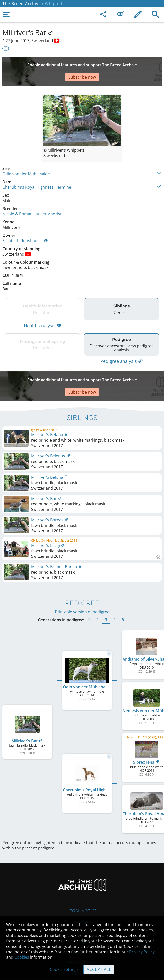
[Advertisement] (82, 64)
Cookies (22, 957)
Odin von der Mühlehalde (26, 159)
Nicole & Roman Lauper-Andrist (32, 199)
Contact (82, 897)
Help (82, 907)
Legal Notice (82, 886)
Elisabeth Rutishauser (25, 226)
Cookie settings (64, 969)
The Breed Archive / (23, 4)
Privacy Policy (142, 952)
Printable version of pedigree (82, 587)
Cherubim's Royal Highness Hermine (37, 172)
